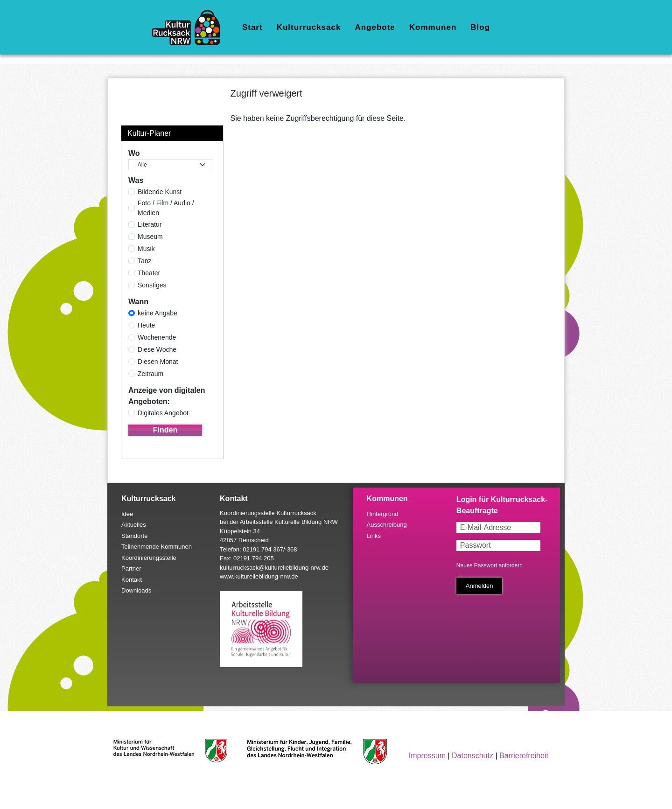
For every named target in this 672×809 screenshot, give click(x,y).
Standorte (134, 536)
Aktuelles (134, 525)
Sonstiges (152, 285)
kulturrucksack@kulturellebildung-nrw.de (274, 568)
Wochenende (157, 337)
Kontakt (132, 580)
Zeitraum (150, 374)
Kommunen (433, 27)
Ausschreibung (387, 525)
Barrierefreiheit (524, 756)
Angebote (375, 27)
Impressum (427, 756)
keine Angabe (157, 313)
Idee (127, 514)
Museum (150, 237)
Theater (149, 273)
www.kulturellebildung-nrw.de (259, 576)
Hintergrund (383, 514)
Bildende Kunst (160, 192)
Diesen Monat (158, 362)
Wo (134, 153)
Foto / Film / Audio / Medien (166, 208)
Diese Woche (157, 349)
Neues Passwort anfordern (490, 565)
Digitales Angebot (163, 413)
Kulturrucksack (309, 27)
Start (252, 27)
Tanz (145, 261)
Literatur (150, 224)
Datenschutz (472, 756)
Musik (146, 249)
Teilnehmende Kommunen (157, 547)
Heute (146, 325)
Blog (480, 27)
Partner (131, 568)
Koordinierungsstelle (149, 558)
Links (374, 536)
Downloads (136, 590)
